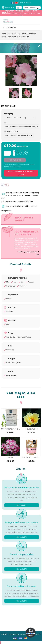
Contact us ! (17, 167)
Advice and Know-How (26, 3)
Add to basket (15, 160)
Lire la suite (22, 505)
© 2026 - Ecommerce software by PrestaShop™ (21, 634)
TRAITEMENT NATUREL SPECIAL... (14, 429)
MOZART (10, 458)
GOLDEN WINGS (31, 429)
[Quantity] (7, 153)
